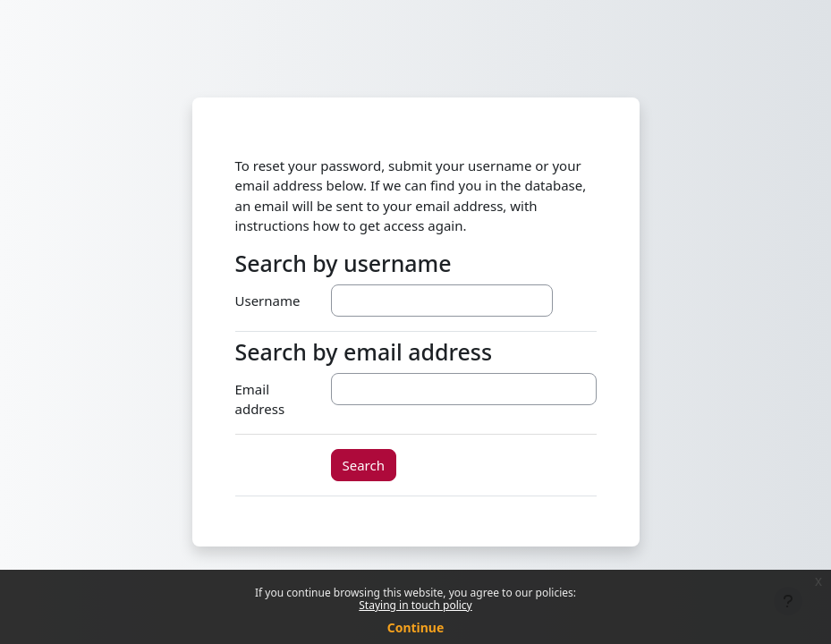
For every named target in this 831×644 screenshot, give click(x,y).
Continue (416, 627)
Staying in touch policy (415, 605)
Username (268, 301)
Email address (260, 399)
